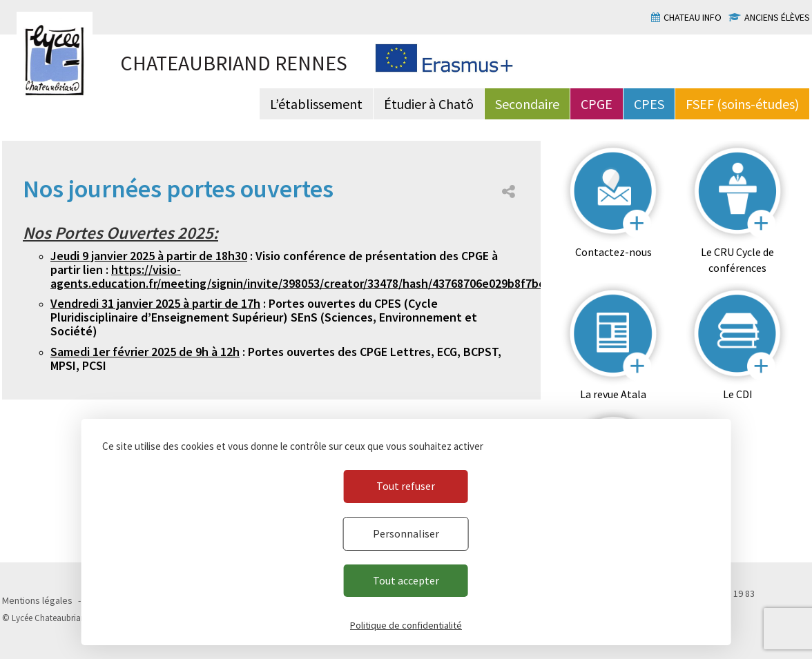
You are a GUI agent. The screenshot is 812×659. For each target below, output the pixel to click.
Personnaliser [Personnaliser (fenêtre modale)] (406, 533)
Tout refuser (406, 486)
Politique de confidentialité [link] (406, 625)
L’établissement (316, 104)
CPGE (597, 104)
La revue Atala (613, 394)
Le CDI (738, 394)
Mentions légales (37, 600)
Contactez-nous (613, 252)
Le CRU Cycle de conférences (737, 260)
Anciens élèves (777, 17)
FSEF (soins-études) (742, 104)
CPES (649, 104)
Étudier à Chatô (429, 104)
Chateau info (693, 17)
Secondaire (527, 104)
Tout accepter (406, 580)
